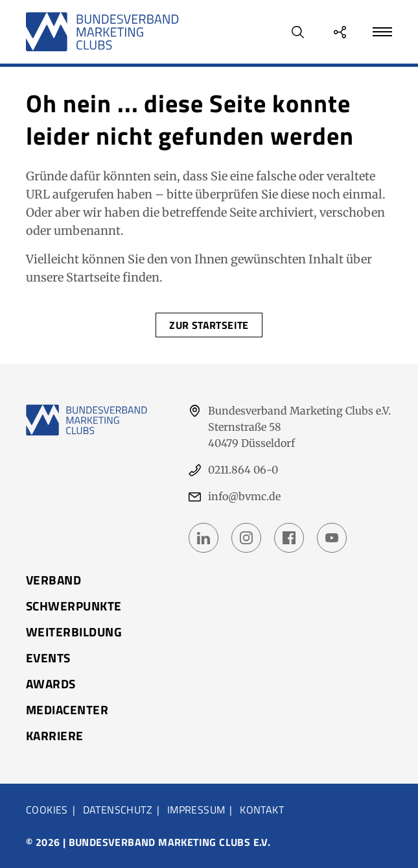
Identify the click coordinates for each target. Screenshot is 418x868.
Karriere (55, 736)
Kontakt (262, 810)
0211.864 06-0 (243, 470)
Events (48, 658)
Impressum (196, 810)
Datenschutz (118, 810)
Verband (53, 580)
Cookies (47, 810)
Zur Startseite (209, 325)
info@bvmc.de (244, 496)
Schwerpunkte (74, 606)
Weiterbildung (74, 632)
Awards (51, 684)
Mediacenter (67, 710)
